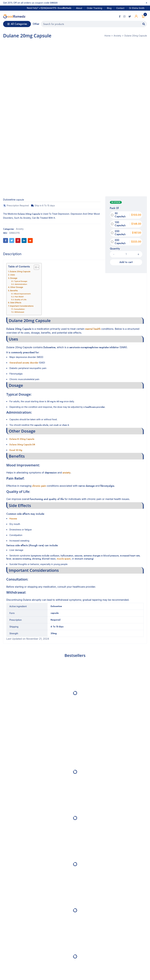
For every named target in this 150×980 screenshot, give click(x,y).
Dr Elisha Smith (137, 8)
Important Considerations (22, 306)
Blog (109, 8)
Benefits (14, 291)
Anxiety (117, 36)
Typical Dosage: (21, 282)
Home (107, 36)
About (79, 8)
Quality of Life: (21, 300)
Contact (120, 8)
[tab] (12, 254)
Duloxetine (9, 200)
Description (12, 254)
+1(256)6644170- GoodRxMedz (55, 8)
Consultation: (19, 310)
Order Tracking (95, 8)
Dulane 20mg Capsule (20, 272)
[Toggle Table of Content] (35, 268)
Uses (12, 275)
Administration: (21, 285)
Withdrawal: (19, 313)
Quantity (115, 249)
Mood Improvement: (22, 294)
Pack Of (114, 209)
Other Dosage (17, 288)
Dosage (14, 279)
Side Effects (16, 303)
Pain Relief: (19, 297)
